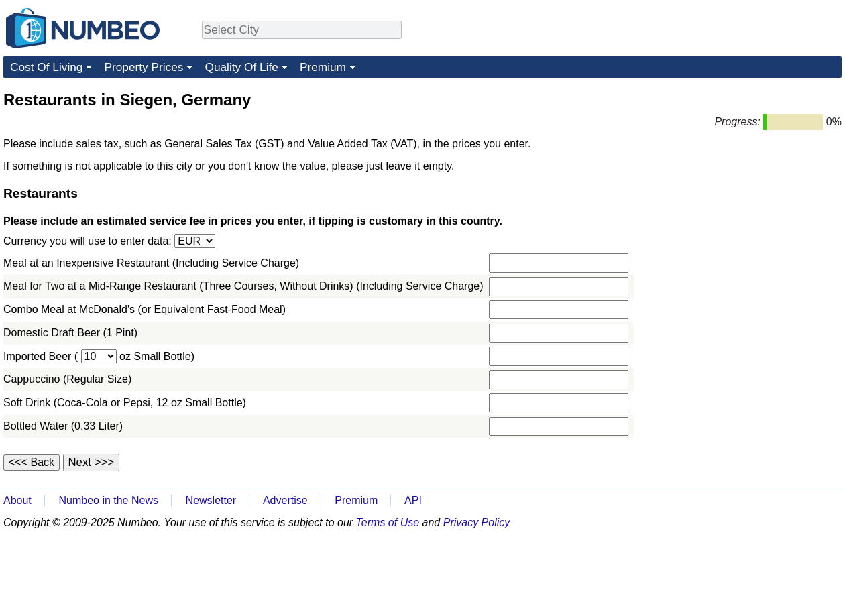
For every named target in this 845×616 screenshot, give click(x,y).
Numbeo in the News (108, 500)
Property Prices (144, 67)
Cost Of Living (46, 67)
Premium (323, 67)
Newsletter (211, 500)
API (413, 500)
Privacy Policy (477, 522)
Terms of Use (388, 522)
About (17, 500)
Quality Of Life (241, 67)
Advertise (285, 500)
